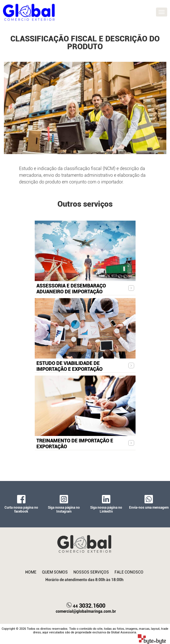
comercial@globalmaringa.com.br (86, 611)
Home (31, 572)
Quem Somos (55, 572)
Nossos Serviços (91, 572)
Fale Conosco (129, 572)
